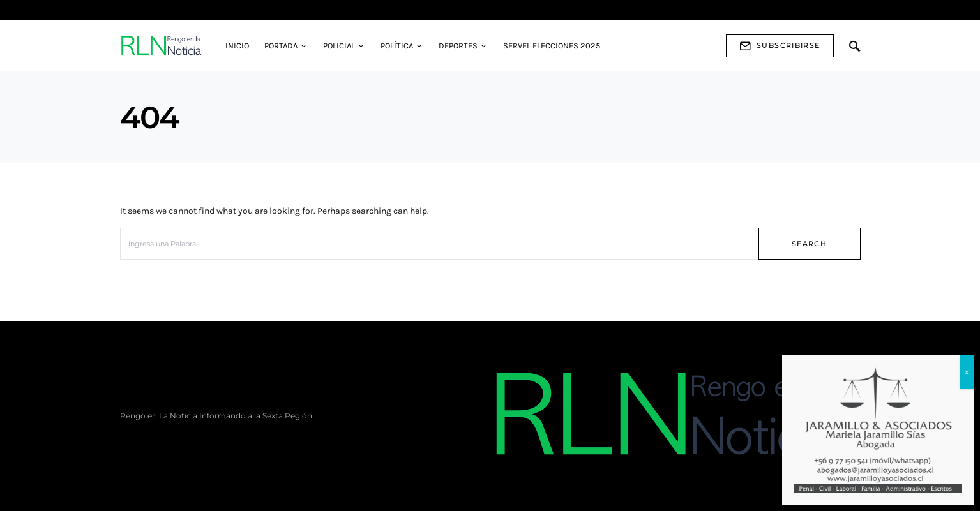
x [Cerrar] (967, 372)
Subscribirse (780, 46)
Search (809, 244)
